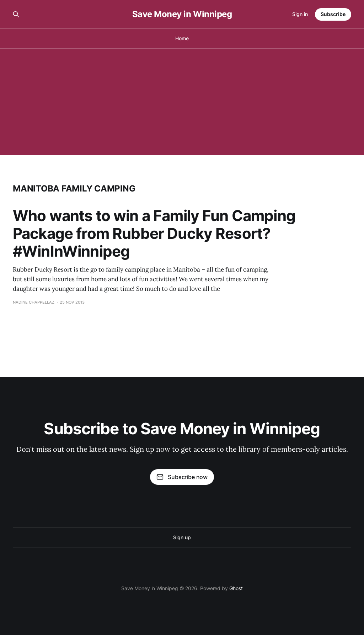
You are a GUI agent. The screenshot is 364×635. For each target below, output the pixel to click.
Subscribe (333, 14)
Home (182, 38)
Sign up (182, 537)
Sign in (300, 14)
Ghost (236, 588)
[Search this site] (16, 14)
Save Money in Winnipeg (182, 14)
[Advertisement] (182, 102)
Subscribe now (182, 477)
